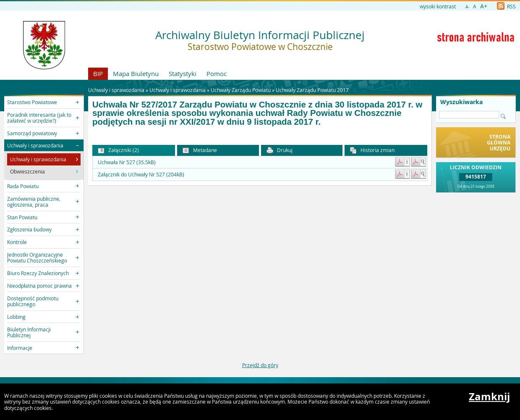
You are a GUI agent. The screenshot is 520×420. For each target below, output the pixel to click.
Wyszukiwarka (461, 102)
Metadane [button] (200, 150)
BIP (98, 73)
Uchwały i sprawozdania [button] (35, 145)
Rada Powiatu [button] (23, 186)
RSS (506, 6)
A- (467, 7)
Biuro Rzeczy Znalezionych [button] (38, 273)
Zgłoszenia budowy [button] (29, 229)
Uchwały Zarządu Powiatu (241, 90)
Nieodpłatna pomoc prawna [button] (39, 286)
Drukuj (280, 150)
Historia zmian (372, 150)
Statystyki (183, 73)
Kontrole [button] (17, 242)
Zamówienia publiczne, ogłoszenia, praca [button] (34, 202)
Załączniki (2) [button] (118, 150)
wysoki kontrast (438, 6)
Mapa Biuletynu (136, 73)
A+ (484, 6)
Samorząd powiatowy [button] (32, 133)
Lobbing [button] (16, 317)
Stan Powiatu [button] (22, 217)
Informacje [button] (20, 348)
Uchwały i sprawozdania (178, 90)
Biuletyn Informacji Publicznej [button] (29, 332)
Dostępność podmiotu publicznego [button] (33, 301)
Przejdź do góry (260, 365)
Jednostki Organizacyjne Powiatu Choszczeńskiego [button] (37, 257)
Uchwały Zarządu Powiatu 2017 (312, 90)
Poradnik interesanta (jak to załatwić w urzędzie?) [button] (39, 118)
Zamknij (489, 396)
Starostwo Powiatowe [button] (32, 102)
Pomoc (217, 73)
